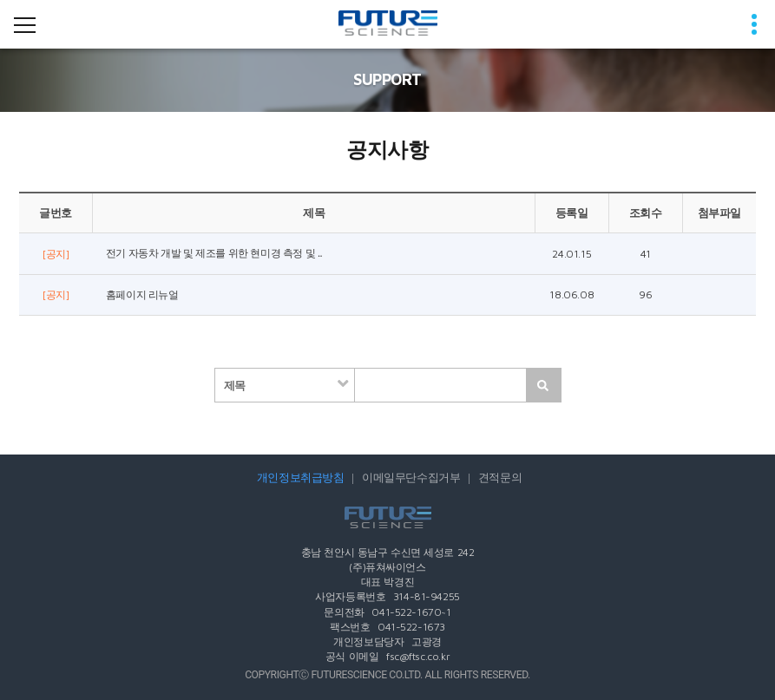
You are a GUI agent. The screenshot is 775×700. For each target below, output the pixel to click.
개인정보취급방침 (301, 478)
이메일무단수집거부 (411, 478)
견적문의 (500, 478)
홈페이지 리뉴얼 (142, 295)
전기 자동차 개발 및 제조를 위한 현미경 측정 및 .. (214, 253)
